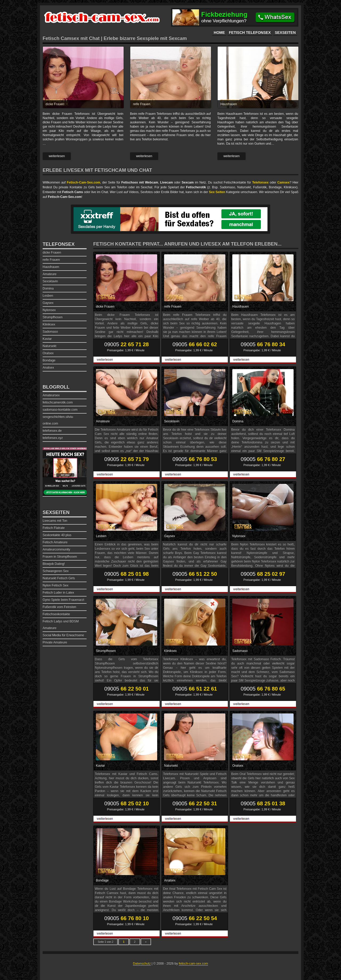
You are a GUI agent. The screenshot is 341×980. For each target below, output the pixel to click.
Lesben (101, 536)
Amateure (103, 421)
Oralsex (238, 766)
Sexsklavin (172, 421)
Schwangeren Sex (56, 571)
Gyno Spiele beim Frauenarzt (63, 600)
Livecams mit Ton (55, 521)
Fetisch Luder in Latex (58, 593)
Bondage (102, 880)
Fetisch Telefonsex (250, 32)
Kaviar (100, 766)
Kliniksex (170, 651)
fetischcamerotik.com (58, 402)
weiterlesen (57, 156)
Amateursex (51, 395)
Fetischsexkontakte (56, 614)
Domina (238, 421)
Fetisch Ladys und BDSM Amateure (61, 625)
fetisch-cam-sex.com (193, 963)
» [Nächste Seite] (146, 942)
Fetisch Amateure (55, 542)
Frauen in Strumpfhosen (60, 557)
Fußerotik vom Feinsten (59, 607)
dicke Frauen (55, 104)
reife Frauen (142, 104)
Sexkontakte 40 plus (57, 535)
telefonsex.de (52, 431)
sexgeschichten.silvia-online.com (58, 420)
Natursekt (171, 766)
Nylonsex (239, 536)
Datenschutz (142, 963)
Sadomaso (240, 651)
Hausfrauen (229, 104)
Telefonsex (59, 244)
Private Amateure (55, 642)
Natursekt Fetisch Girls (59, 578)
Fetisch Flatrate (54, 528)
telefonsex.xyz (53, 438)
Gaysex (170, 536)
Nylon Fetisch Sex (56, 585)
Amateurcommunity (56, 549)
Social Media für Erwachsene (63, 635)
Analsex (170, 880)
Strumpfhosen (106, 651)
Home (219, 32)
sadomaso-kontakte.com (60, 410)
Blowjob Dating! (54, 564)
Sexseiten (285, 32)
